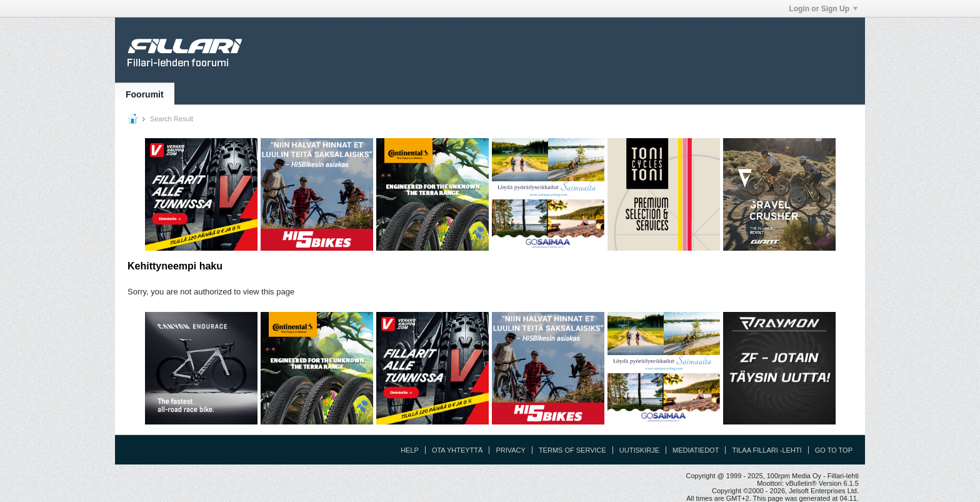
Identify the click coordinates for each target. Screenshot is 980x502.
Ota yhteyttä (457, 450)
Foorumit (145, 94)
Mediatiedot (696, 450)
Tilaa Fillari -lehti (767, 450)
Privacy (510, 450)
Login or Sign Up (823, 9)
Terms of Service (572, 450)
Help (410, 450)
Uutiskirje (639, 450)
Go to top (834, 450)
